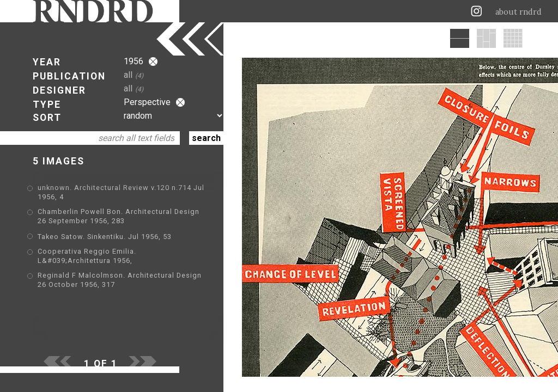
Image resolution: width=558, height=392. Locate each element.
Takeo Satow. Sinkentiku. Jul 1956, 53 (105, 237)
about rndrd (518, 12)
